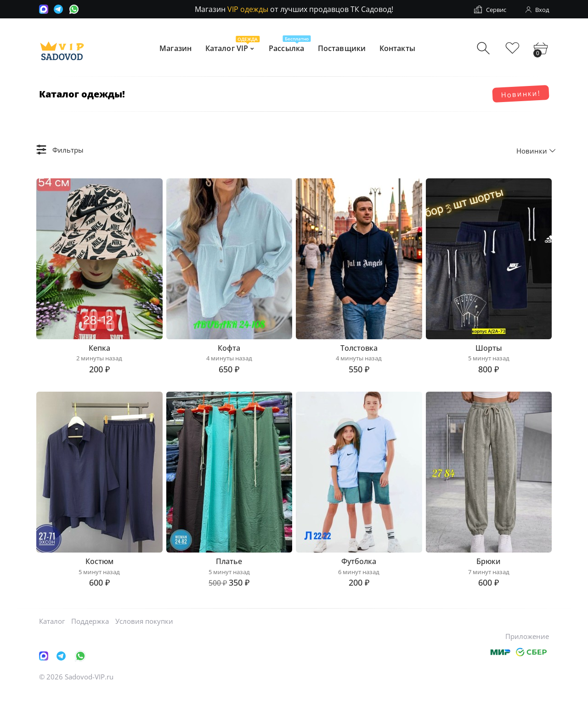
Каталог (52, 637)
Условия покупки (144, 637)
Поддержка (90, 637)
